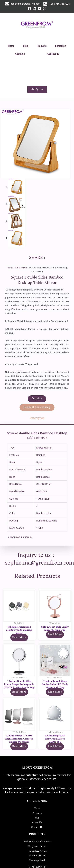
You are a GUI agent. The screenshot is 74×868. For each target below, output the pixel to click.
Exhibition (61, 46)
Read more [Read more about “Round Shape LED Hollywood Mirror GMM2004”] (55, 746)
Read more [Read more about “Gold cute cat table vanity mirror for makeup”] (55, 634)
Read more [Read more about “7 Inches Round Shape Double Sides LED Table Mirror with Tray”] (55, 692)
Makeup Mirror (44, 448)
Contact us (53, 54)
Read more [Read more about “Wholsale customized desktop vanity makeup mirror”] (19, 638)
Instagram (26, 537)
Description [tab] (37, 418)
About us (20, 54)
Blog (26, 46)
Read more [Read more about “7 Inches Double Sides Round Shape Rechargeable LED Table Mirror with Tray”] (19, 692)
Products (42, 46)
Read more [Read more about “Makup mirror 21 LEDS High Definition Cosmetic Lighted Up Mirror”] (19, 746)
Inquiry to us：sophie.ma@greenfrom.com (40, 560)
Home (11, 46)
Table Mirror (21, 268)
